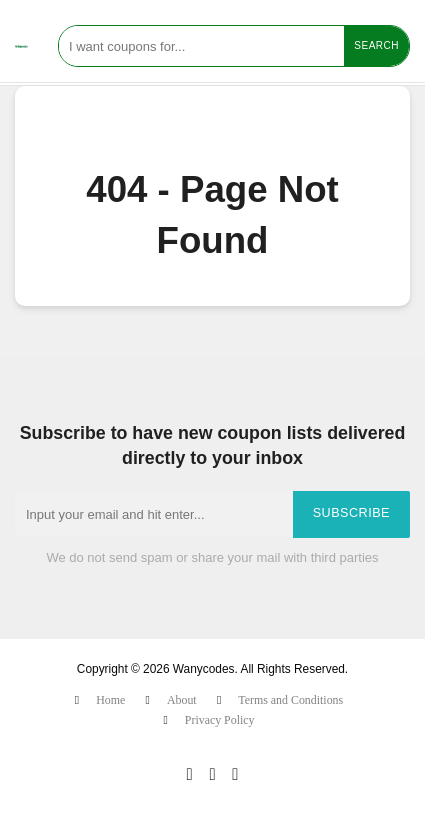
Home (110, 700)
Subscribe (351, 513)
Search (376, 45)
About (182, 700)
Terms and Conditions (290, 700)
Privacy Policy (220, 720)
